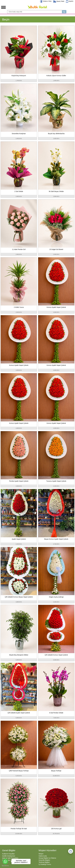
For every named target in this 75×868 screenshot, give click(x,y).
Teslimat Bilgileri (44, 862)
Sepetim (70, 1)
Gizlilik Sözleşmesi (9, 856)
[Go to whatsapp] (5, 861)
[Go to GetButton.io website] (5, 866)
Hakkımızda (43, 856)
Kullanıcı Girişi (46, 1)
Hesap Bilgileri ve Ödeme (47, 858)
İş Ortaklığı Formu (45, 864)
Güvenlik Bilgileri (44, 860)
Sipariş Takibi (59, 1)
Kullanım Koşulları (8, 854)
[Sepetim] (71, 851)
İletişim (41, 854)
